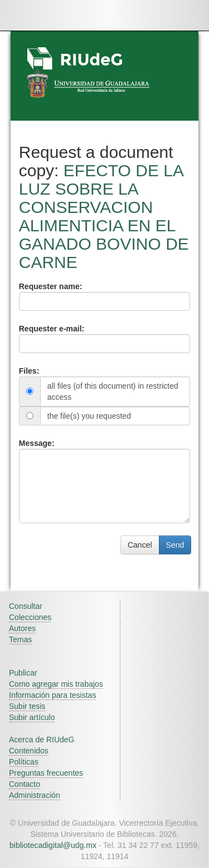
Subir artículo (32, 717)
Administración (35, 795)
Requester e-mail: (52, 329)
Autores (22, 628)
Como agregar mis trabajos (56, 684)
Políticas (24, 762)
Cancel (140, 545)
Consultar (26, 606)
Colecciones (30, 617)
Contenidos (29, 751)
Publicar (23, 673)
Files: (29, 371)
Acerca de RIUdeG (42, 740)
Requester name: (51, 286)
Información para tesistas (52, 695)
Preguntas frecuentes (46, 773)
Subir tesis (27, 706)
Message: (37, 443)
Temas (20, 639)
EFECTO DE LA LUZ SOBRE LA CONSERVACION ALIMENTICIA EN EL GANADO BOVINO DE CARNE (104, 216)
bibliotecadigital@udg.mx (53, 845)
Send (175, 545)
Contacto (25, 784)
